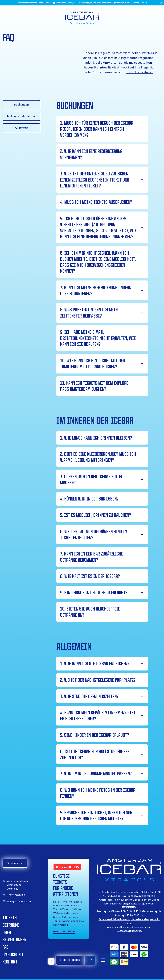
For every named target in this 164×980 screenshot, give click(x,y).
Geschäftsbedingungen (133, 927)
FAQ (6, 947)
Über (7, 932)
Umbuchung (13, 954)
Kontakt (10, 962)
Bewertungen (15, 940)
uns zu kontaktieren (140, 72)
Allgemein (21, 128)
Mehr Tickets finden (64, 931)
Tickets (10, 918)
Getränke (11, 925)
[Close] (161, 3)
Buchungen (21, 104)
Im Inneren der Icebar (22, 116)
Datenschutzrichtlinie (129, 931)
